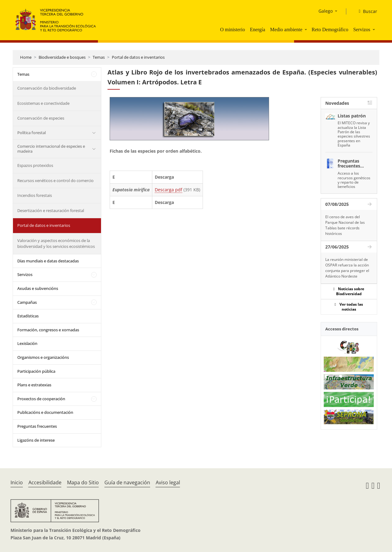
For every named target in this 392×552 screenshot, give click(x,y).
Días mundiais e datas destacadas (48, 261)
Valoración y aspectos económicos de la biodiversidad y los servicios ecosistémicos (56, 244)
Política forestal (32, 133)
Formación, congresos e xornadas (48, 330)
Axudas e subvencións (38, 288)
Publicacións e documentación (45, 412)
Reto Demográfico (330, 30)
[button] (306, 29)
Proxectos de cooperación (41, 399)
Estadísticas (28, 316)
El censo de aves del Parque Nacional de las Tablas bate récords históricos (345, 225)
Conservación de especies (41, 118)
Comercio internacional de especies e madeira (51, 149)
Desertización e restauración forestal (51, 210)
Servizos (362, 30)
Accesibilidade (45, 482)
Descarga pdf (169, 190)
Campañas (27, 302)
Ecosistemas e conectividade (43, 103)
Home (26, 57)
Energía (257, 30)
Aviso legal (168, 482)
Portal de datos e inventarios (138, 57)
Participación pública (36, 371)
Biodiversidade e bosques (62, 57)
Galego (326, 11)
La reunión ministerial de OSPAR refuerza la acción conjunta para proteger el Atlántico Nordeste (347, 268)
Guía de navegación (127, 482)
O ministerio (232, 30)
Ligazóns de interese (36, 440)
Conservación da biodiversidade (47, 88)
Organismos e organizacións (43, 357)
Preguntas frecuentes (37, 426)
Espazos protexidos (35, 165)
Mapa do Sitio (83, 482)
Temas (99, 57)
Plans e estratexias (34, 385)
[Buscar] (365, 11)
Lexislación (27, 343)
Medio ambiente (286, 30)
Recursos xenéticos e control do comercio (55, 180)
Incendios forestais (35, 195)
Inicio (17, 482)
